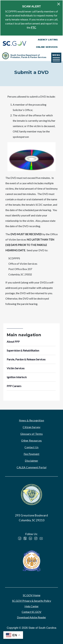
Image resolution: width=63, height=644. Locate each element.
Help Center (32, 606)
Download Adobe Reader (32, 617)
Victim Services (16, 368)
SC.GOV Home (32, 595)
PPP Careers (14, 386)
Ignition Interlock (17, 377)
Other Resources (32, 440)
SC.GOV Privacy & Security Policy (32, 601)
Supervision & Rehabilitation (23, 350)
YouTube (41, 538)
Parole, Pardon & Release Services (26, 359)
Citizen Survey (32, 427)
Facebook (20, 538)
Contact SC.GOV (32, 612)
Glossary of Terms (32, 434)
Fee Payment (32, 454)
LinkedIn (30, 538)
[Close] (59, 4)
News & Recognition (32, 420)
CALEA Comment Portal (32, 467)
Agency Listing (48, 40)
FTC (33, 27)
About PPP (13, 342)
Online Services (47, 47)
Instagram (36, 538)
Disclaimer (32, 461)
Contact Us (32, 447)
